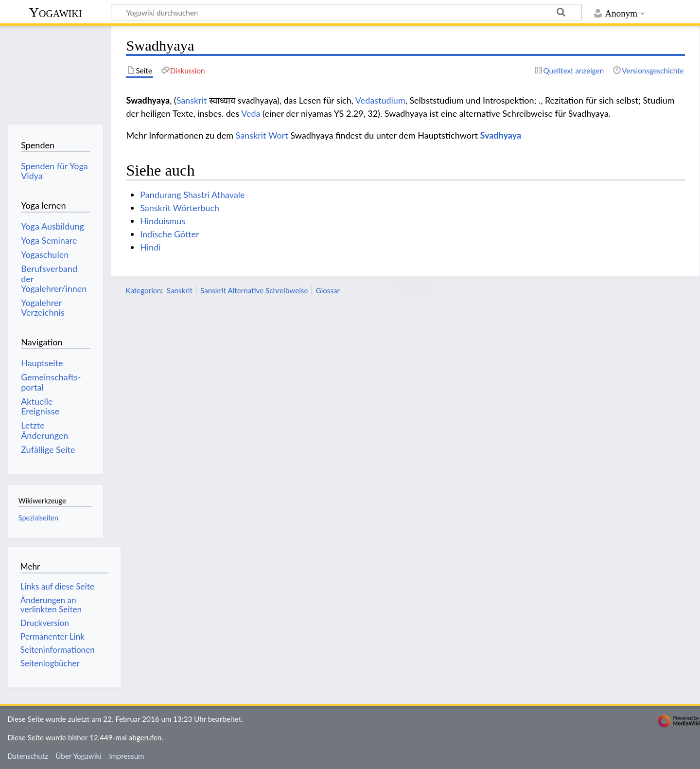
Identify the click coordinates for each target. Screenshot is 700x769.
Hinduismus (163, 221)
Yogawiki (56, 12)
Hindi (150, 247)
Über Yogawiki (79, 756)
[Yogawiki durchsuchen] (346, 12)
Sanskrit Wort (262, 135)
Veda (251, 113)
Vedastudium (380, 100)
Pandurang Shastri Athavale (192, 195)
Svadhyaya (501, 135)
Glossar (328, 290)
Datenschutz (28, 756)
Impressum (127, 756)
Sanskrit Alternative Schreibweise (254, 290)
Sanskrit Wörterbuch (180, 208)
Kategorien (143, 290)
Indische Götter (169, 234)
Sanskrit (192, 100)
